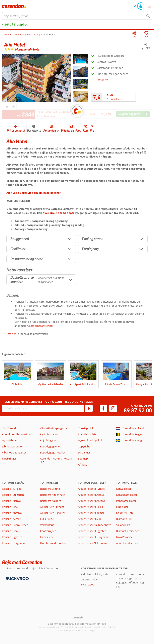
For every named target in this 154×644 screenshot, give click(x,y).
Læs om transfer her (41, 326)
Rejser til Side (10, 507)
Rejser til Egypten (12, 537)
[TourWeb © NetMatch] (77, 617)
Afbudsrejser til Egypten (92, 531)
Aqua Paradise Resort (129, 543)
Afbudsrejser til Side (90, 519)
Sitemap (83, 459)
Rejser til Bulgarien (13, 495)
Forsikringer (9, 459)
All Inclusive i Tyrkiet (52, 507)
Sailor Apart (123, 525)
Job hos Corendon (13, 446)
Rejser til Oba (10, 531)
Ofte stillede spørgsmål (54, 428)
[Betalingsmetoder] (17, 578)
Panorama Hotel (126, 501)
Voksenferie (47, 525)
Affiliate (83, 465)
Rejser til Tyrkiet (11, 489)
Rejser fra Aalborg (51, 501)
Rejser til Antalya (12, 513)
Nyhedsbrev (9, 440)
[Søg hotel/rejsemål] (77, 16)
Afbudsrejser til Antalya (92, 501)
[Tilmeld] (89, 408)
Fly (92, 131)
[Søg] (148, 16)
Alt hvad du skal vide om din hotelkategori (34, 193)
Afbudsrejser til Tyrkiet (91, 489)
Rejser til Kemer (11, 519)
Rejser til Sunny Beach (15, 525)
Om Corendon (11, 428)
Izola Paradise (124, 537)
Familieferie (47, 537)
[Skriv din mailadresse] (43, 408)
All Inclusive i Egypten (53, 513)
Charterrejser (48, 531)
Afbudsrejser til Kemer (91, 513)
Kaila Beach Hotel (126, 495)
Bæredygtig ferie (50, 446)
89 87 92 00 (138, 410)
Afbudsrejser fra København (95, 525)
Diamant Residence (128, 531)
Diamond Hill (124, 519)
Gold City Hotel (125, 513)
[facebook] (103, 408)
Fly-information (49, 434)
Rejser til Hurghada (13, 543)
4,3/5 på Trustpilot (15, 24)
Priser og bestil (16, 131)
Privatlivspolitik (87, 434)
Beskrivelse (34, 131)
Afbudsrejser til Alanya (91, 495)
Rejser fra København (53, 495)
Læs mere (102, 80)
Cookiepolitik (86, 428)
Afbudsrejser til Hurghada (93, 537)
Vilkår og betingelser (14, 452)
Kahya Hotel (123, 489)
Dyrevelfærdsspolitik (90, 440)
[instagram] (113, 408)
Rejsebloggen (48, 440)
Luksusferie (47, 519)
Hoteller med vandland (54, 543)
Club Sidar (122, 507)
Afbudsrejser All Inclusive (93, 543)
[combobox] (77, 16)
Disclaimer (84, 452)
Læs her (11, 334)
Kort (86, 131)
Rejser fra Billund (50, 489)
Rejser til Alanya (11, 501)
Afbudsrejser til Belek (90, 507)
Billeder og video (71, 131)
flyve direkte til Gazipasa (59, 213)
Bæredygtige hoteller (53, 452)
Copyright (84, 446)
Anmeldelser (51, 131)
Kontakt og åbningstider (16, 434)
